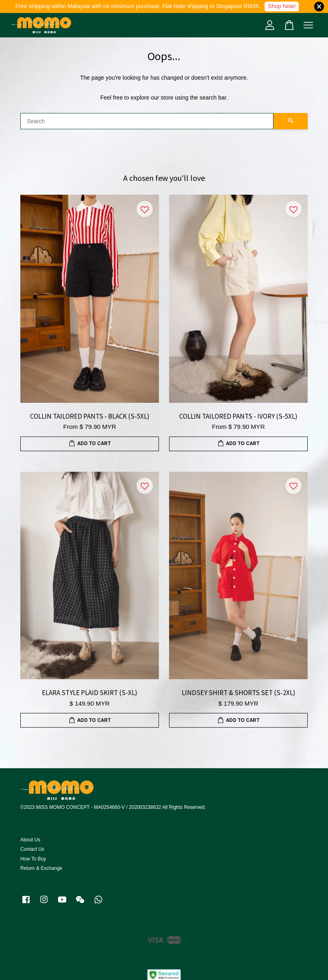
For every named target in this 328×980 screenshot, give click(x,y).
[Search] (147, 121)
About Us (30, 840)
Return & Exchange (41, 868)
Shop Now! (282, 6)
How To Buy (33, 859)
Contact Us (32, 849)
